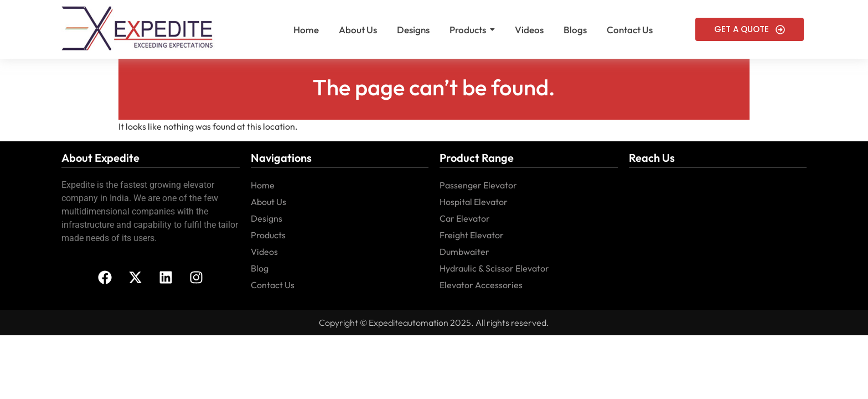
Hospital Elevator (474, 202)
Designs (267, 218)
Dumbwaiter (464, 252)
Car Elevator (465, 218)
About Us (268, 202)
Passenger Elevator (478, 185)
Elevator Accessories (481, 285)
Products (268, 235)
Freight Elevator (472, 235)
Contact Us (273, 285)
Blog (260, 268)
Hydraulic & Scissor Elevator (494, 268)
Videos (264, 252)
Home (263, 185)
